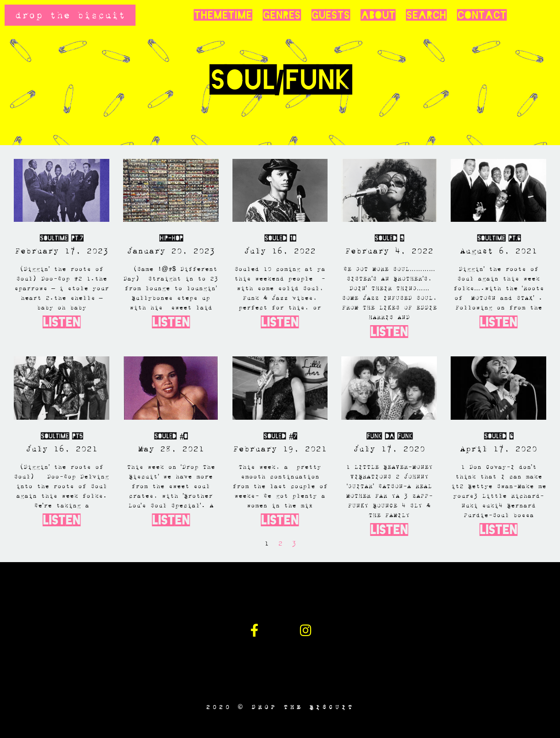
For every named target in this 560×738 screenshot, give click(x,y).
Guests (331, 15)
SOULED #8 (171, 436)
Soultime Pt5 (62, 436)
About (378, 15)
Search (426, 15)
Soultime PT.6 (499, 238)
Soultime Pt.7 (61, 238)
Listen (62, 322)
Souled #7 (280, 436)
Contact (482, 15)
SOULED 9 (389, 238)
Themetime (223, 15)
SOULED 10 (280, 238)
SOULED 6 (498, 436)
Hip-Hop (171, 238)
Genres (282, 15)
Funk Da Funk (389, 436)
